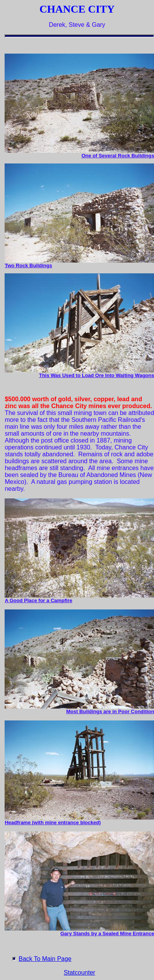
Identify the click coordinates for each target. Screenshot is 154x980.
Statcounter (79, 973)
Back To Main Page (45, 959)
